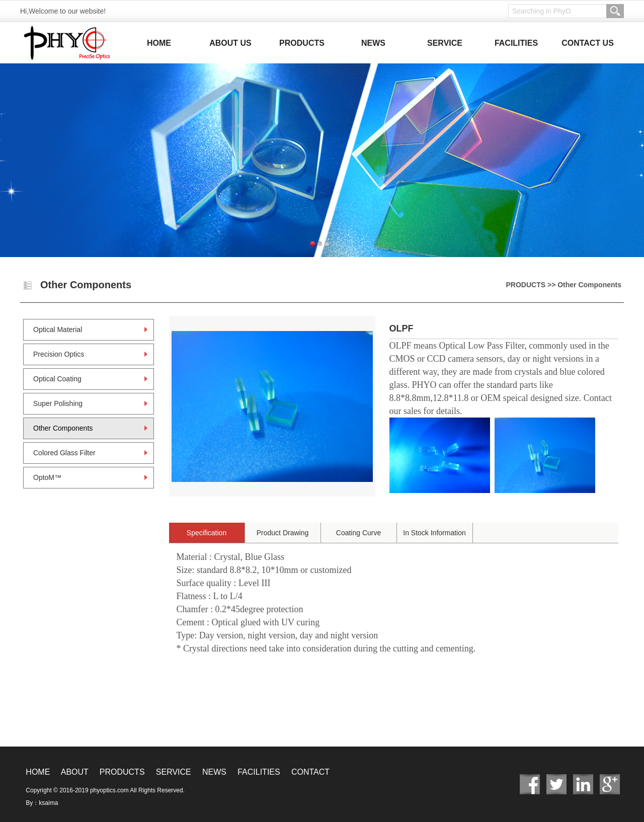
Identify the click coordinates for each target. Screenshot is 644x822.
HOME (159, 43)
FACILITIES (516, 43)
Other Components (63, 428)
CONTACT (310, 772)
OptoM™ (47, 477)
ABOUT (75, 772)
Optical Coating (57, 379)
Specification (207, 533)
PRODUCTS (302, 43)
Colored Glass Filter (64, 453)
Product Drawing (283, 533)
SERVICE (445, 43)
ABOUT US (230, 43)
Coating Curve (359, 533)
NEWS (373, 43)
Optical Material (58, 330)
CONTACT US (588, 43)
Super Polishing (58, 403)
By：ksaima (42, 803)
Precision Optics (59, 354)
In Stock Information (434, 533)
